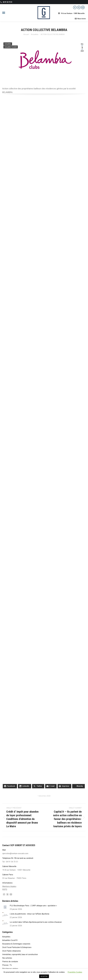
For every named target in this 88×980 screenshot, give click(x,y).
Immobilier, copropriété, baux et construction (20, 954)
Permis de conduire (10, 962)
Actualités (8, 44)
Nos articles (7, 958)
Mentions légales (9, 886)
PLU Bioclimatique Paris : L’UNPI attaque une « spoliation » (33, 906)
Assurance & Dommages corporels (16, 944)
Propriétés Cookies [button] (75, 972)
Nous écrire (80, 19)
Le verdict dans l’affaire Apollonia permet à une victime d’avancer (36, 922)
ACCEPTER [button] (44, 976)
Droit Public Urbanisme (12, 951)
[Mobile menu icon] (4, 13)
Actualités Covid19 (11, 47)
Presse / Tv (7, 965)
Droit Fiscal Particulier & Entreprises (17, 947)
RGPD (5, 889)
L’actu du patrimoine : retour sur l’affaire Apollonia (29, 914)
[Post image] (5, 907)
